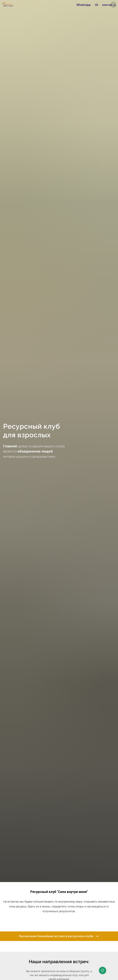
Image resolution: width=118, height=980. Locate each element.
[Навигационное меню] (113, 5)
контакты (109, 5)
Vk (97, 5)
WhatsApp (84, 5)
